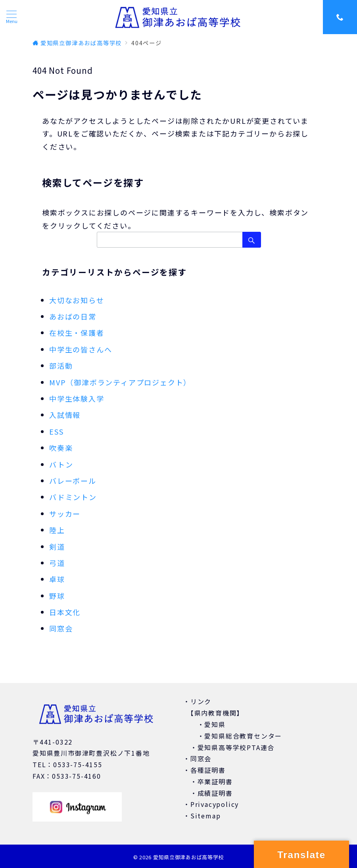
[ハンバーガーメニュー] (12, 17)
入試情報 (65, 415)
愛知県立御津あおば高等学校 (188, 857)
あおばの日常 (73, 316)
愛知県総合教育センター (243, 736)
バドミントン (73, 497)
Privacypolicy (215, 804)
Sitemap (206, 816)
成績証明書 (215, 793)
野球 (57, 596)
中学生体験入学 (77, 398)
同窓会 (61, 628)
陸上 (57, 530)
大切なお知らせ (77, 300)
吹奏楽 (61, 448)
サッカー (65, 514)
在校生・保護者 (77, 333)
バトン (61, 464)
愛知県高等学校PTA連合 (236, 747)
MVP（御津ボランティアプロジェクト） (120, 382)
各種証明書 (208, 770)
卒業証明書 (215, 781)
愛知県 (215, 724)
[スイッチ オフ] (340, 17)
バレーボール (73, 481)
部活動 (61, 366)
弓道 (57, 563)
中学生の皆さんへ (81, 349)
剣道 (57, 547)
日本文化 (65, 612)
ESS (56, 431)
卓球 (57, 579)
